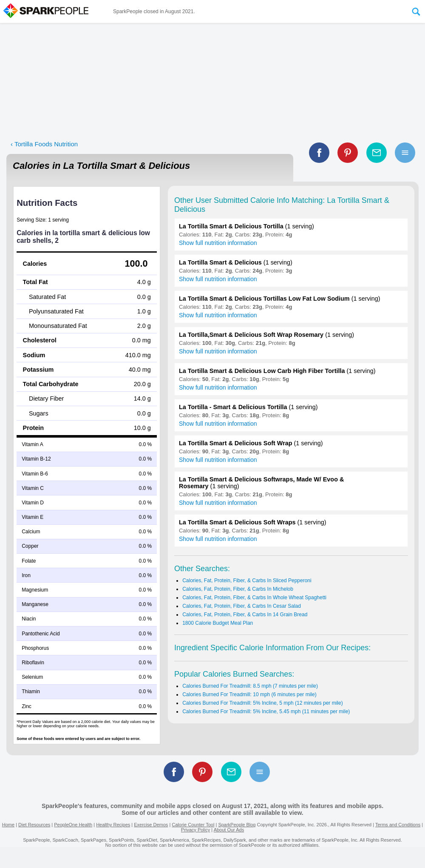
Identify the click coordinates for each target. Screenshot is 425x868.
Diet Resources (34, 825)
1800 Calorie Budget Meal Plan (218, 623)
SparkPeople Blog (237, 825)
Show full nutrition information (218, 243)
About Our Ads (229, 830)
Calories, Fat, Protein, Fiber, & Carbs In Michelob (238, 589)
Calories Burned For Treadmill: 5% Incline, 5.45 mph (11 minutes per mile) (266, 711)
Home (8, 825)
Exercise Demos (151, 825)
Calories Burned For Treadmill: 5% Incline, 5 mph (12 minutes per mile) (262, 703)
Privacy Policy (195, 830)
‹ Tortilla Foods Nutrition (44, 144)
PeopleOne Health (73, 825)
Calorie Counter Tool (193, 825)
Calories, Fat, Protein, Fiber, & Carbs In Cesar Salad (242, 606)
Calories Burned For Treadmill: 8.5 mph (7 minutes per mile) (250, 686)
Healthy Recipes (113, 825)
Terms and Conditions (398, 825)
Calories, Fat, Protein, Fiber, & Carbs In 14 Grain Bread (245, 615)
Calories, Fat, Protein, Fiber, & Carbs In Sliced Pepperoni (247, 581)
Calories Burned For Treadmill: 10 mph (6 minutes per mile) (249, 694)
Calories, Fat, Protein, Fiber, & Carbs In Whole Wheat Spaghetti (254, 598)
